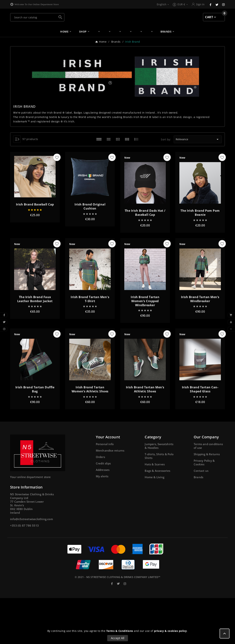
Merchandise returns (110, 496)
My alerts (102, 522)
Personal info (105, 490)
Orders (100, 503)
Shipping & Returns (207, 500)
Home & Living (154, 523)
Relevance (198, 185)
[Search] (34, 35)
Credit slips (103, 509)
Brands (198, 523)
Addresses (103, 516)
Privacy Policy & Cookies (204, 508)
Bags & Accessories (157, 517)
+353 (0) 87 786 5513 (24, 571)
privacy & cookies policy (170, 631)
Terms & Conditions (120, 631)
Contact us (201, 517)
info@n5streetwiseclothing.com (31, 565)
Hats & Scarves (155, 510)
